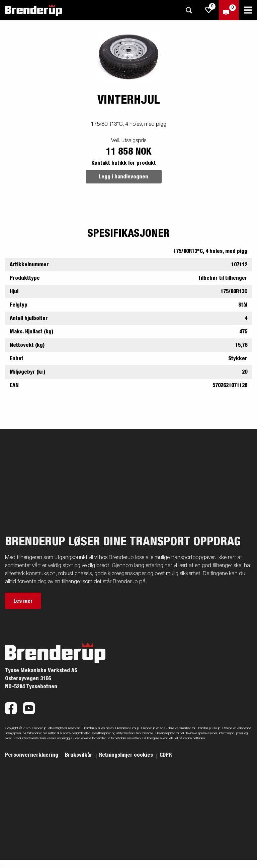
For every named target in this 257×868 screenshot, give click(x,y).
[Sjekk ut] (229, 10)
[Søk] (189, 10)
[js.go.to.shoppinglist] (209, 10)
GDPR (166, 755)
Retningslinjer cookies (127, 755)
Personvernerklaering (32, 755)
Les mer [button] (23, 601)
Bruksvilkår (79, 755)
